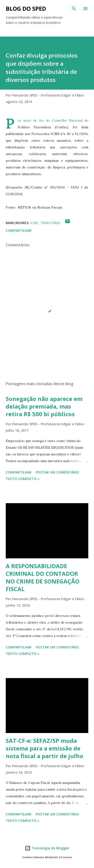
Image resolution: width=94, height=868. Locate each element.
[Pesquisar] (74, 9)
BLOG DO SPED (26, 8)
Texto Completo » (23, 479)
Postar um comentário (57, 472)
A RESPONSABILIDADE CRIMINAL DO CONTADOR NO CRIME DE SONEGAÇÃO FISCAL (43, 577)
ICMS (34, 223)
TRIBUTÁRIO (50, 223)
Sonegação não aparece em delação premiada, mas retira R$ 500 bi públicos (44, 406)
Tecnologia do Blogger (47, 848)
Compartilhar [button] (19, 230)
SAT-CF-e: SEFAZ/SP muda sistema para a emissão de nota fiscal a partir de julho (44, 748)
